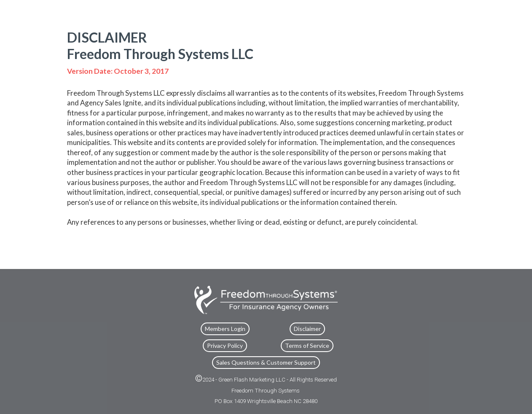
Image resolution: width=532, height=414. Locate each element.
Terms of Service (307, 345)
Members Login (225, 329)
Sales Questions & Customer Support (266, 362)
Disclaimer (307, 329)
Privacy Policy (225, 345)
